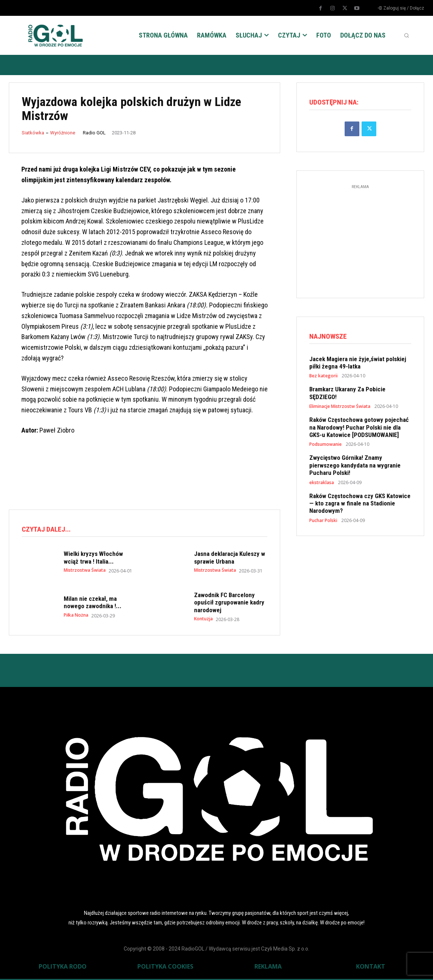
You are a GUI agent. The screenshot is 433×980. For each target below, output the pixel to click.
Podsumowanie (325, 447)
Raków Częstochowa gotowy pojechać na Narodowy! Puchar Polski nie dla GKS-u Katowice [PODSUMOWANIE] (359, 429)
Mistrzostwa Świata (85, 571)
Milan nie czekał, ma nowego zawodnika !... (93, 603)
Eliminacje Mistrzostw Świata (340, 409)
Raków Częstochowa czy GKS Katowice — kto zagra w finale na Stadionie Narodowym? (360, 505)
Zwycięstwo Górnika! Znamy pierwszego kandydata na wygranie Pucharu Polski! (355, 467)
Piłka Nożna (76, 616)
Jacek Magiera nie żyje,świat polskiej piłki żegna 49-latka (358, 364)
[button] (406, 35)
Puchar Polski (323, 522)
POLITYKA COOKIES (165, 967)
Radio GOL (94, 133)
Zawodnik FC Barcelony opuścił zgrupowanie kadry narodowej (229, 604)
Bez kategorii (323, 378)
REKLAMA (268, 967)
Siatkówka (33, 133)
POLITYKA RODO (63, 967)
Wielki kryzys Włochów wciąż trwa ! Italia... (93, 558)
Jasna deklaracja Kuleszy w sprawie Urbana (230, 558)
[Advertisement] (143, 473)
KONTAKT (371, 967)
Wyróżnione (63, 133)
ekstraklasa (322, 484)
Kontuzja (203, 620)
